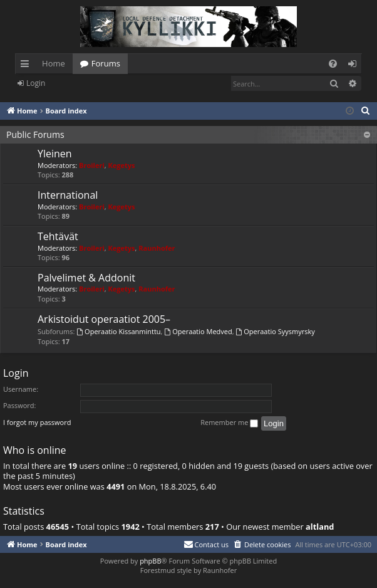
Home (54, 63)
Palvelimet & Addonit (86, 278)
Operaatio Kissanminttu (118, 331)
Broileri (92, 165)
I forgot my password (37, 422)
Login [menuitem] (355, 66)
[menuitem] (333, 64)
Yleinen (55, 154)
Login (36, 83)
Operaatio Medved (198, 331)
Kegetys (122, 165)
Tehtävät (58, 236)
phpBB (150, 561)
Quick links (27, 66)
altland (320, 527)
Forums (106, 63)
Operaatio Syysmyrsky (275, 331)
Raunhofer (157, 248)
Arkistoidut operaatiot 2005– (104, 319)
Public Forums (35, 134)
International (68, 195)
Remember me (229, 423)
